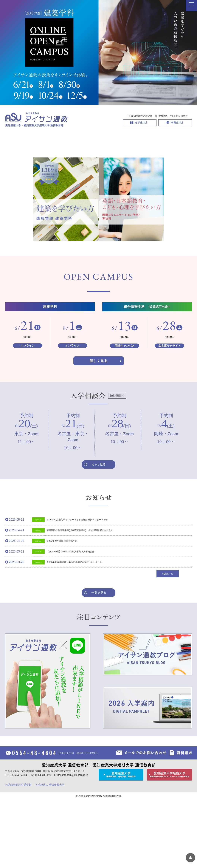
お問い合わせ (181, 116)
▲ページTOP (190, 858)
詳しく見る (98, 428)
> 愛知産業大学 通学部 (18, 852)
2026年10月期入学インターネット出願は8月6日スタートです (77, 587)
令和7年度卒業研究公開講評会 (62, 608)
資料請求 (163, 116)
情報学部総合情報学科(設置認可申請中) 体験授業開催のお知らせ (80, 598)
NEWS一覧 (168, 641)
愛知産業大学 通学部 (142, 116)
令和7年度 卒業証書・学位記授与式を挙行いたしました (74, 629)
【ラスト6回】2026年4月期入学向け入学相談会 (70, 619)
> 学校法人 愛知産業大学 (50, 852)
